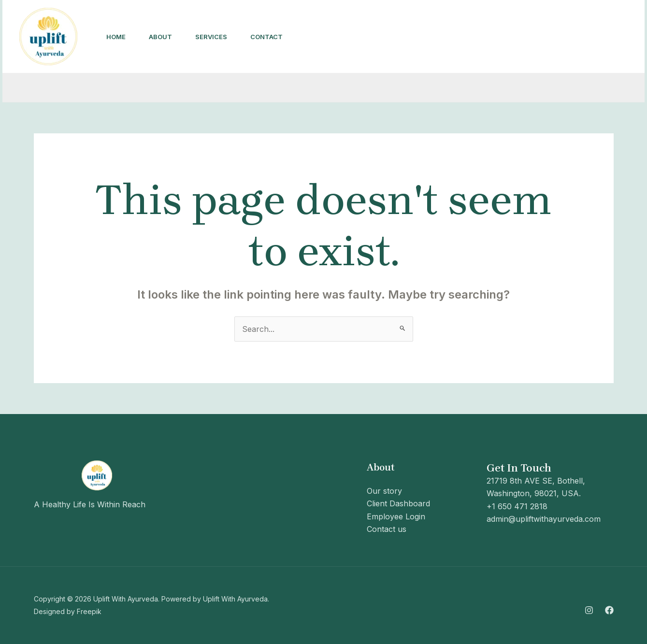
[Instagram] (477, 37)
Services (211, 37)
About (160, 37)
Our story (384, 491)
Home (116, 37)
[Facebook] (498, 37)
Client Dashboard (398, 503)
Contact (266, 37)
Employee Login (396, 516)
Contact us (387, 529)
